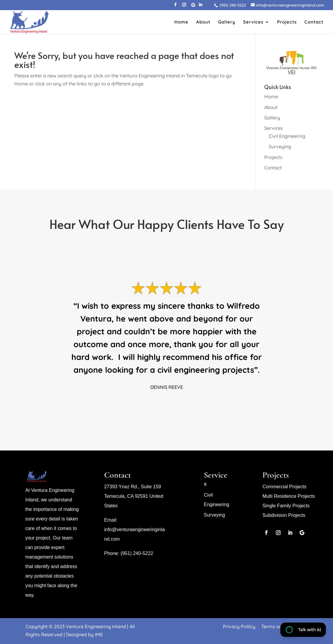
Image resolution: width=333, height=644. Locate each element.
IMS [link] (99, 634)
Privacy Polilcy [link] (239, 626)
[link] (232, 5)
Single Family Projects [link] (286, 506)
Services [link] (253, 22)
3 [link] (164, 406)
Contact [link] (314, 22)
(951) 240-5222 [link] (136, 553)
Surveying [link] (280, 146)
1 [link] (154, 406)
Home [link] (181, 22)
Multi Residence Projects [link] (289, 496)
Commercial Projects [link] (284, 487)
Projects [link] (287, 22)
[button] (175, 6)
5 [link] (174, 406)
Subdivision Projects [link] (284, 515)
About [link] (203, 22)
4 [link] (169, 406)
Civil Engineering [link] (287, 136)
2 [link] (159, 406)
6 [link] (179, 406)
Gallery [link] (227, 22)
